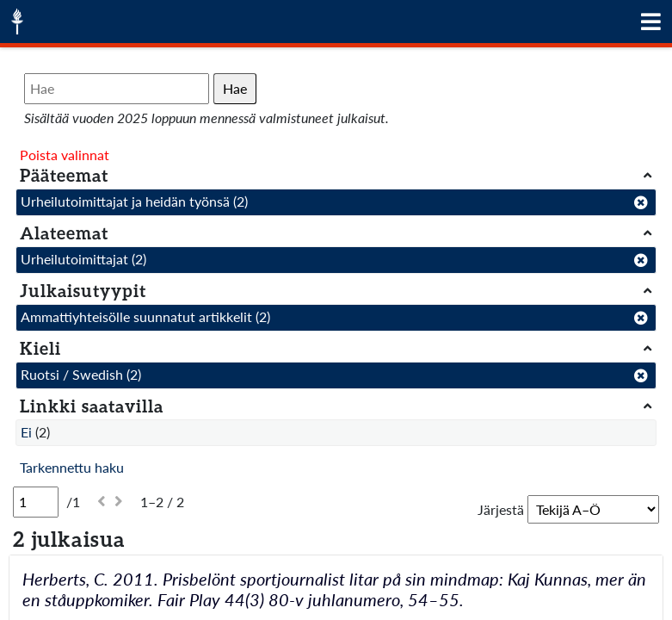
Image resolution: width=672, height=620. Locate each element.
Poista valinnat (65, 155)
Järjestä (501, 509)
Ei (26, 432)
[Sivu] (36, 502)
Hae (235, 88)
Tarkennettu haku (72, 467)
